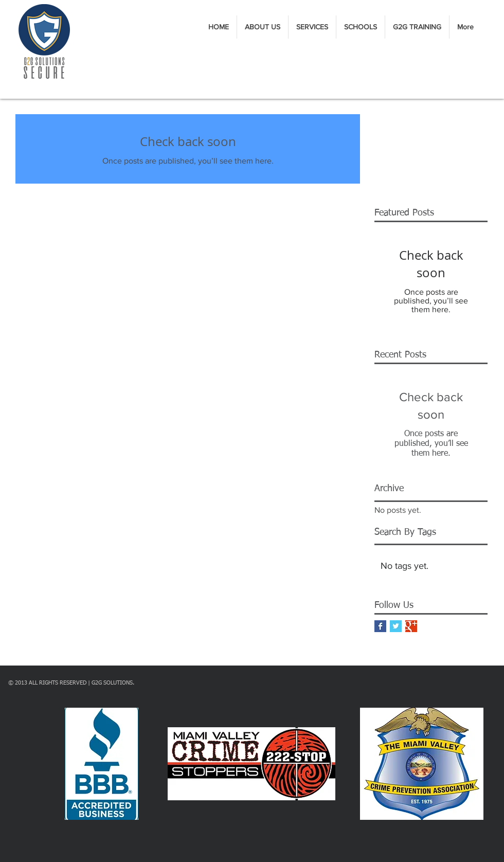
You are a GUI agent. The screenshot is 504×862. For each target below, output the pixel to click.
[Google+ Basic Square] (411, 626)
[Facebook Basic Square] (380, 626)
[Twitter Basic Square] (396, 626)
